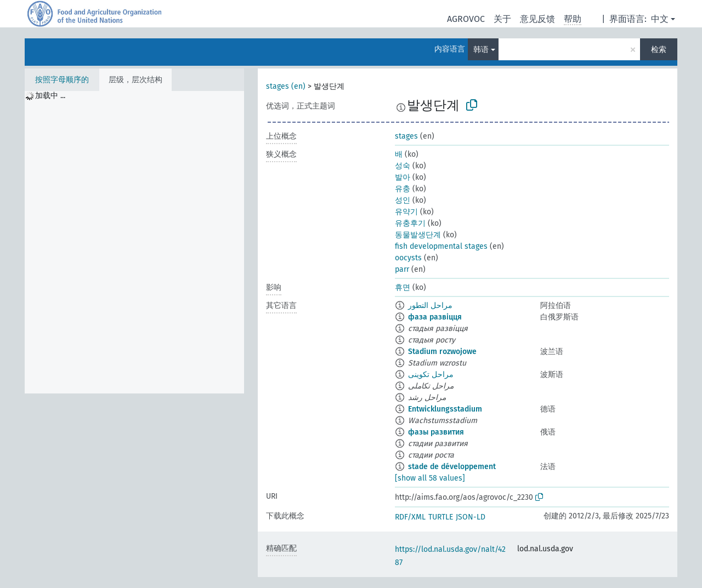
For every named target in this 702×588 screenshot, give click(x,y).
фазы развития (436, 432)
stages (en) (286, 86)
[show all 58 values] (430, 478)
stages (406, 136)
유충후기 (410, 223)
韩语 (481, 50)
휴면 (403, 287)
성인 (403, 200)
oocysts (408, 258)
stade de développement (452, 467)
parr (402, 269)
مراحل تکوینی (431, 375)
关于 (502, 19)
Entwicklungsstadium (445, 409)
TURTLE (441, 517)
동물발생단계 (418, 235)
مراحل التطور (430, 306)
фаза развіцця (435, 317)
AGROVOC (466, 19)
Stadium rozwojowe (442, 352)
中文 (660, 19)
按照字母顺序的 (62, 80)
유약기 (406, 212)
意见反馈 (537, 19)
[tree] (134, 242)
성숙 (403, 166)
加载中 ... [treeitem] (50, 96)
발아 (403, 177)
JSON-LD (471, 517)
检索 (659, 50)
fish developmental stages (441, 246)
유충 (403, 189)
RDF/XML (410, 517)
